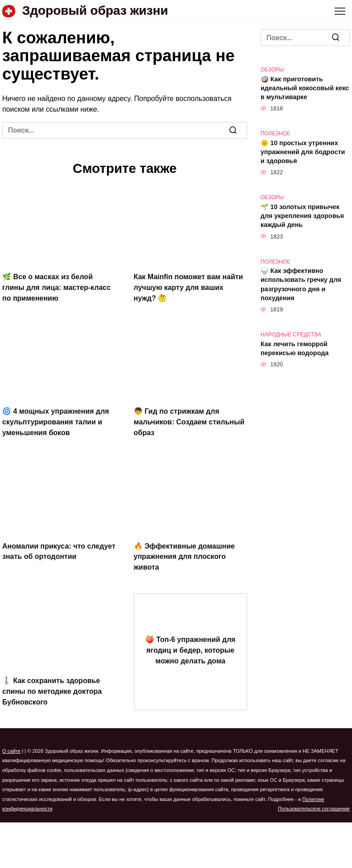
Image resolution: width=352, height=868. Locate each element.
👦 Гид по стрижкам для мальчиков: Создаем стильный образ (189, 419)
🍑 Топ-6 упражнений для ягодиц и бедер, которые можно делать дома (190, 643)
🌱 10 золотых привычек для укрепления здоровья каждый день (302, 216)
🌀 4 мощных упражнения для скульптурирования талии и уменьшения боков (56, 419)
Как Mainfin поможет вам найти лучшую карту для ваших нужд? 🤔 (188, 286)
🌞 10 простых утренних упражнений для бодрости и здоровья (303, 152)
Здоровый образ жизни (95, 10)
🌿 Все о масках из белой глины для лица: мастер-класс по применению (56, 286)
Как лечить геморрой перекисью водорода (294, 348)
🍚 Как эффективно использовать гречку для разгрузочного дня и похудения (301, 285)
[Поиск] (233, 130)
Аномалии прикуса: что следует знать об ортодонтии (59, 546)
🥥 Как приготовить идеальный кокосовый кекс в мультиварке (305, 88)
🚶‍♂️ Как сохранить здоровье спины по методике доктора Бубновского (52, 683)
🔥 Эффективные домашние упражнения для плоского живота (184, 551)
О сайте (11, 742)
